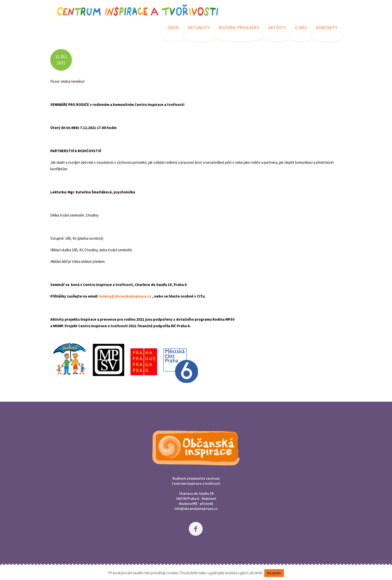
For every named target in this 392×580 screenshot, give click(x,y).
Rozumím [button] (274, 573)
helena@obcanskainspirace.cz (125, 296)
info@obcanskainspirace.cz (196, 509)
